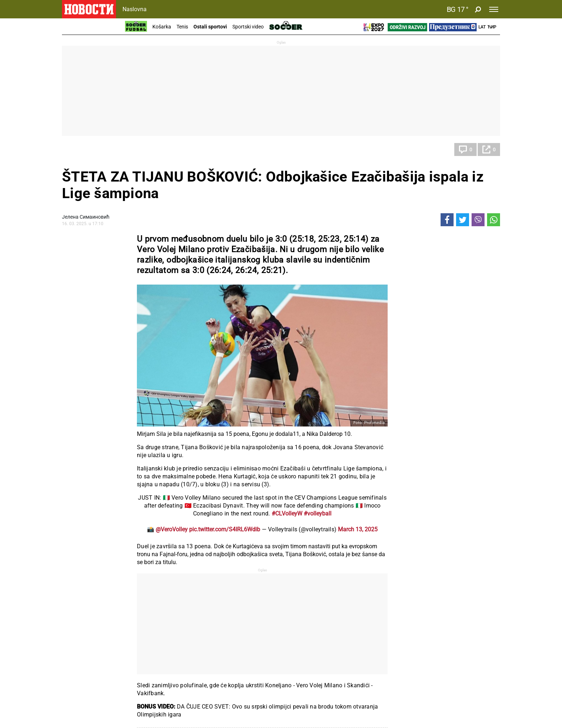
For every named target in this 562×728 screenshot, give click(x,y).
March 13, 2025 (358, 529)
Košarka (162, 27)
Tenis (182, 27)
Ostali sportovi (210, 27)
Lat (482, 27)
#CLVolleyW (287, 513)
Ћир (492, 27)
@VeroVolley (172, 529)
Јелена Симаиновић (86, 217)
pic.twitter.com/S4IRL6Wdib (225, 529)
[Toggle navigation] (494, 9)
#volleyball (318, 513)
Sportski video (248, 27)
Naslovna (135, 9)
